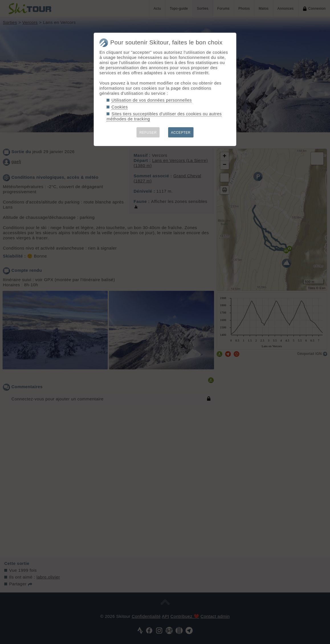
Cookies (120, 107)
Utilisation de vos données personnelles (152, 100)
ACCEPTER (181, 133)
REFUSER (148, 133)
